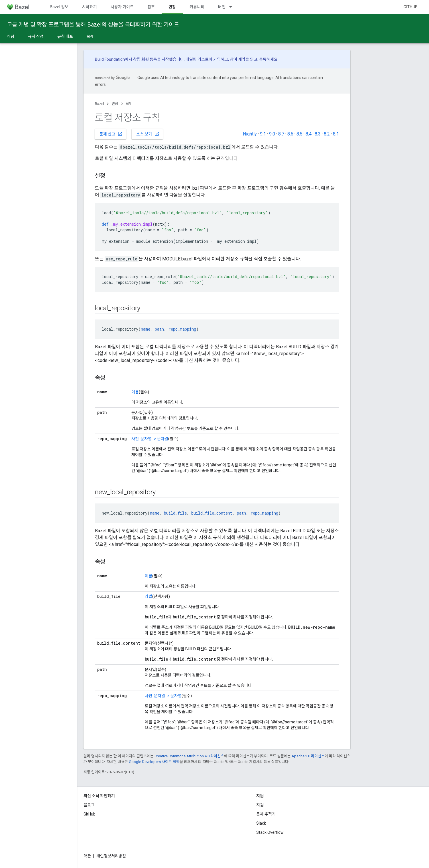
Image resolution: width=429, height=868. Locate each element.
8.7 (281, 134)
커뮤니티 (197, 7)
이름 (135, 392)
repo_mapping (182, 329)
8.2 (327, 134)
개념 (11, 37)
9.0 (272, 134)
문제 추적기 (266, 814)
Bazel (99, 104)
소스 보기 (148, 134)
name (146, 329)
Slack (261, 823)
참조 (151, 7)
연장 (115, 104)
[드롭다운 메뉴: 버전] (233, 7)
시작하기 (90, 7)
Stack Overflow (270, 832)
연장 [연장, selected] (172, 7)
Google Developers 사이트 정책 (154, 762)
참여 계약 (238, 59)
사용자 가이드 (122, 7)
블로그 (89, 805)
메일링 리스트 (197, 59)
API (128, 104)
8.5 (299, 134)
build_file (175, 513)
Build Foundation (110, 59)
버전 (222, 7)
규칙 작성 (36, 37)
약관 (87, 856)
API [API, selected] (90, 37)
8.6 (290, 134)
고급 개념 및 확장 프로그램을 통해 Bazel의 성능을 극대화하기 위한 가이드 (93, 25)
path (159, 329)
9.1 (263, 134)
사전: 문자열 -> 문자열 (150, 439)
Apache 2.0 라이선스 (308, 756)
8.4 (309, 134)
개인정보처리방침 (111, 856)
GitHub (410, 7)
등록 (263, 59)
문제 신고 (111, 134)
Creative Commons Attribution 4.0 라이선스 (189, 756)
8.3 (318, 134)
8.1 (336, 134)
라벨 (149, 596)
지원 (260, 805)
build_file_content (212, 513)
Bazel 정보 (59, 7)
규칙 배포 (65, 37)
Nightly (250, 134)
